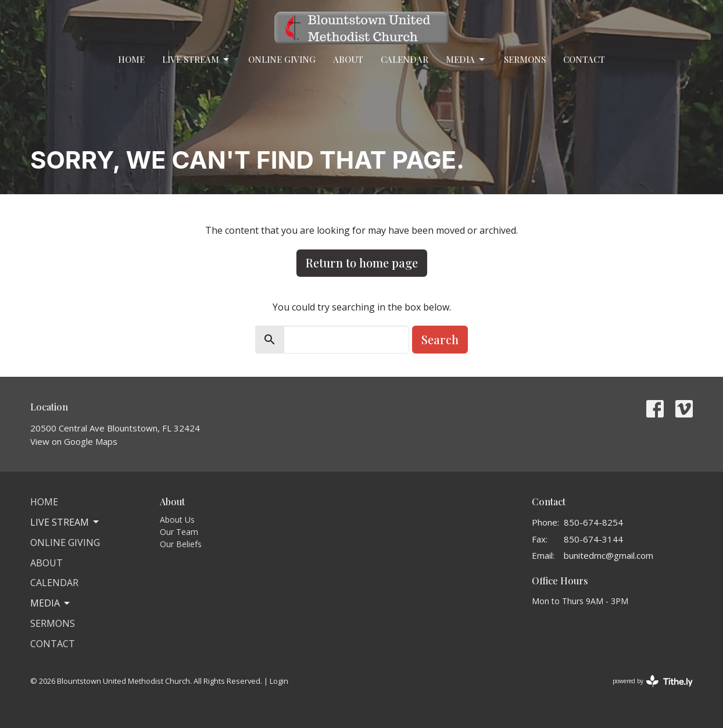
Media (466, 60)
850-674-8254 (593, 522)
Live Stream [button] (65, 522)
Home (131, 59)
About (348, 59)
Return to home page (362, 263)
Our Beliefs (181, 544)
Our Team (179, 532)
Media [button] (51, 603)
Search (440, 339)
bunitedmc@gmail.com (609, 555)
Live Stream (196, 60)
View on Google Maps (74, 441)
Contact (584, 59)
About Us (177, 520)
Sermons (525, 59)
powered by (653, 681)
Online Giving (282, 59)
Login (279, 681)
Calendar (405, 59)
